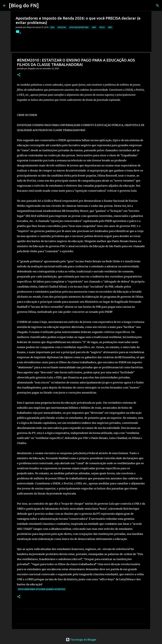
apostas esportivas (79, 27)
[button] (19, 75)
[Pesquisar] (43, 6)
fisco (102, 27)
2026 (52, 27)
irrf (110, 27)
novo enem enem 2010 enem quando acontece (42, 589)
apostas (62, 27)
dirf (94, 27)
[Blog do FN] (24, 5)
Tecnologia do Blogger (81, 640)
